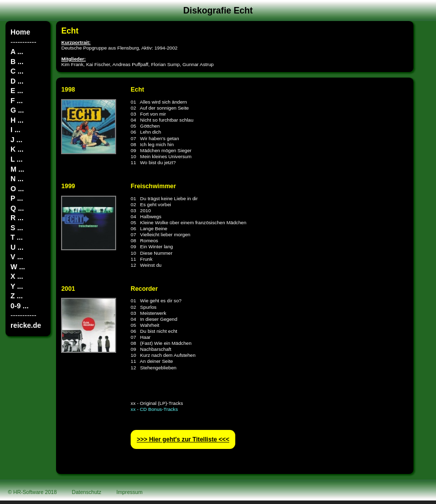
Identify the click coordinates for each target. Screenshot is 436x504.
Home (20, 32)
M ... (17, 169)
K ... (17, 149)
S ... (17, 228)
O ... (17, 189)
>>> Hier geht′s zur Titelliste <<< (183, 439)
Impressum (130, 492)
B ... (17, 62)
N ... (17, 179)
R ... (17, 218)
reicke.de (26, 325)
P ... (17, 198)
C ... (17, 71)
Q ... (17, 208)
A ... (17, 52)
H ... (17, 120)
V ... (17, 257)
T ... (17, 237)
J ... (16, 140)
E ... (17, 91)
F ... (17, 101)
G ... (17, 110)
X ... (17, 276)
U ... (17, 247)
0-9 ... (20, 306)
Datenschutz (87, 492)
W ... (18, 267)
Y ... (17, 286)
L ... (17, 159)
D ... (17, 81)
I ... (16, 130)
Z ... (17, 296)
